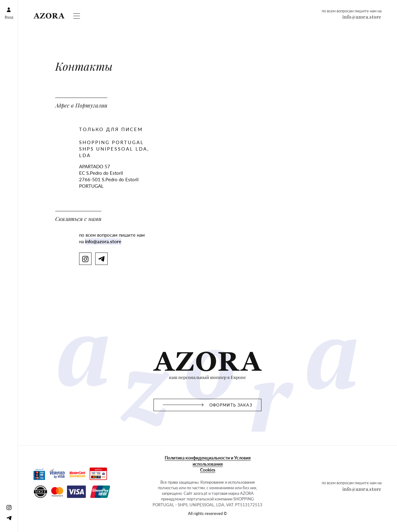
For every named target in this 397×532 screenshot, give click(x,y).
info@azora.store (20, 55)
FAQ (163, 33)
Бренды (125, 33)
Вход (8, 5)
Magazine (79, 33)
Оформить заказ (51, 33)
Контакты (179, 33)
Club (139, 33)
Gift (94, 33)
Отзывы (107, 33)
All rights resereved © (25, 453)
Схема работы (18, 33)
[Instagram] (7, 16)
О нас (151, 33)
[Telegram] (19, 16)
